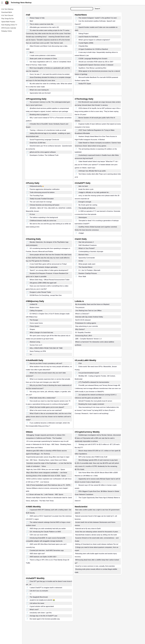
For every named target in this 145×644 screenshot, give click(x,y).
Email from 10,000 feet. (38, 143)
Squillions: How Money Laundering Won (92, 68)
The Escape (34, 320)
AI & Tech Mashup (7, 9)
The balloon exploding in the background (44, 217)
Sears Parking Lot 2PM (38, 351)
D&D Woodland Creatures (88, 245)
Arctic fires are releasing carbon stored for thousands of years (97, 532)
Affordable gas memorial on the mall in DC (44, 27)
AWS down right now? (37, 554)
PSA (80, 363)
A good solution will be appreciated (42, 606)
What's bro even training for (39, 90)
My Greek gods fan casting (88, 205)
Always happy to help (37, 18)
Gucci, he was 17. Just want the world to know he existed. (50, 74)
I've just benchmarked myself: (89, 373)
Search (97, 9)
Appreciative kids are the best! (40, 93)
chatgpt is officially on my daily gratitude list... (94, 192)
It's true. (32, 214)
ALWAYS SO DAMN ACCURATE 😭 (42, 600)
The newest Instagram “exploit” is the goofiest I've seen (98, 18)
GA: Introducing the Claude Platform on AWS (45, 532)
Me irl (32, 52)
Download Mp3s (7, 12)
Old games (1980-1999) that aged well (43, 283)
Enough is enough (85, 202)
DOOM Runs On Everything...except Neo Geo (46, 295)
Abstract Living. (35, 342)
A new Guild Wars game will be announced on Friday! (48, 264)
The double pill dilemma (87, 208)
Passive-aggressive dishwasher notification (45, 189)
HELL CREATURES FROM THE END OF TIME (46, 348)
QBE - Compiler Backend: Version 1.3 (88, 339)
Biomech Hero (84, 255)
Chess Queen (34, 326)
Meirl (31, 21)
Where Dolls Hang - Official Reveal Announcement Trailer (50, 280)
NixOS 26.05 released (83, 320)
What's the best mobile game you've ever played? (47, 407)
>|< (31, 354)
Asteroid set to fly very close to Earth (88, 529)
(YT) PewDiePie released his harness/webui (94, 382)
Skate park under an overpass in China (43, 59)
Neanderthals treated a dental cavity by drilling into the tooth (96, 535)
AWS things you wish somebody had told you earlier (48, 529)
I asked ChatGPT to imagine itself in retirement (46, 588)
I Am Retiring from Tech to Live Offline (88, 311)
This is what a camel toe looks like (42, 24)
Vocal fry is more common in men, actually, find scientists (95, 566)
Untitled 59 (33, 304)
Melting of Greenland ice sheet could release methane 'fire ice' (97, 544)
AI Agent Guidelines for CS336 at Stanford (93, 49)
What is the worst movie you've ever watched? (46, 410)
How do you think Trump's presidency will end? (46, 363)
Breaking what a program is (39, 115)
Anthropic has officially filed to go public (92, 171)
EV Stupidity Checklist (83, 332)
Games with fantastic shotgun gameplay (44, 267)
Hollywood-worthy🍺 (37, 186)
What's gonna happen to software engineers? (94, 40)
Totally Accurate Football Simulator (42, 199)
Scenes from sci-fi (36, 345)
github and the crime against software (43, 152)
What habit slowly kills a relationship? (43, 398)
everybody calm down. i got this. (41, 613)
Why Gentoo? (80, 329)
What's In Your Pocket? (87, 248)
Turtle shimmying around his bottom (42, 192)
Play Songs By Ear (8, 19)
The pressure (80, 307)
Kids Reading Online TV (9, 25)
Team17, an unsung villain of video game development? (49, 270)
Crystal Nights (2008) (86, 43)
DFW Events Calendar (9, 28)
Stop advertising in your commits (87, 326)
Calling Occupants (36, 311)
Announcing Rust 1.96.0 (84, 336)
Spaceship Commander (87, 258)
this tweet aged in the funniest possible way (45, 619)
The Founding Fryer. (37, 196)
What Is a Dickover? (82, 314)
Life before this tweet (37, 603)
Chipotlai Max (83, 46)
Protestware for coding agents (86, 323)
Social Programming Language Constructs (44, 140)
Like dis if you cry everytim (39, 591)
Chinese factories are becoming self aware (44, 205)
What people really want (87, 264)
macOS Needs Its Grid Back (88, 37)
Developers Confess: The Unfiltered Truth (44, 155)
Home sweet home (36, 323)
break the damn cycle (86, 189)
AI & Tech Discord (7, 15)
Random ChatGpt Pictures (88, 273)
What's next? (34, 610)
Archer (81, 261)
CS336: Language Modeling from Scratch (93, 59)
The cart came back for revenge (41, 202)
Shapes (32, 329)
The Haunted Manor (85, 267)
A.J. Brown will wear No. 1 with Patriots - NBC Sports (45, 494)
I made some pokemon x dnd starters (43, 55)
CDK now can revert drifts (39, 535)
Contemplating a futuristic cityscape (91, 251)
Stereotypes (83, 217)
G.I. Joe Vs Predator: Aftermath (89, 270)
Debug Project (84, 34)
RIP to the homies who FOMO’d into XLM (93, 457)
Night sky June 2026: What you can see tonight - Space (46, 469)
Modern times (34, 307)
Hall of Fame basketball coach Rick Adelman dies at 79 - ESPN (48, 485)
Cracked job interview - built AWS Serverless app (47, 550)
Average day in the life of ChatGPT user (44, 616)
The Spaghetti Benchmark (39, 597)
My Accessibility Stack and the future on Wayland (92, 304)
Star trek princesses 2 (86, 242)
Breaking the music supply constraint (91, 404)
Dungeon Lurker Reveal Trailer (40, 292)
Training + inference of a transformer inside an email (48, 130)
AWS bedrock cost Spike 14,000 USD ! (43, 557)
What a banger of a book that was (41, 332)
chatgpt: (81, 233)
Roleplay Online (7, 31)
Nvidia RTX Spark (85, 84)
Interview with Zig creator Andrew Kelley (89, 317)
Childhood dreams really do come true (43, 221)
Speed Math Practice (8, 22)
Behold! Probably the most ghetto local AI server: (95, 401)
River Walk (82, 277)
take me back (83, 186)
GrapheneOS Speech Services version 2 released (96, 65)
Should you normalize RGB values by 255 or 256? (96, 62)
